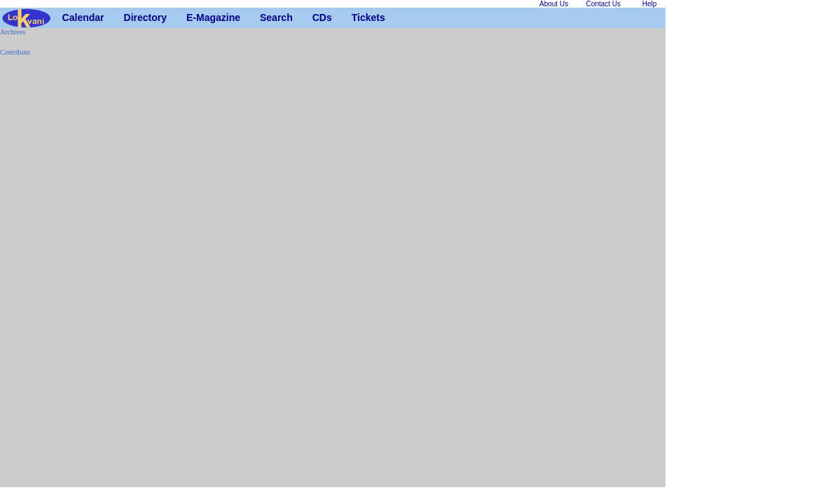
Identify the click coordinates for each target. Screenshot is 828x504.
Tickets (357, 17)
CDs (318, 17)
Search (265, 17)
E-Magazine (192, 17)
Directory (129, 17)
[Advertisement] (42, 277)
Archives (13, 32)
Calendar (68, 17)
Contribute (15, 52)
